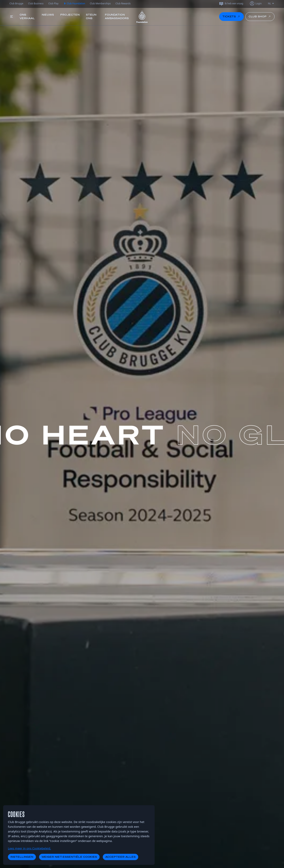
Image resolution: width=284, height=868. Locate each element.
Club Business (36, 3)
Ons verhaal (27, 16)
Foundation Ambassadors (117, 16)
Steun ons (91, 16)
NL (271, 3)
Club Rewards (123, 3)
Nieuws (48, 15)
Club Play (53, 3)
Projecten (70, 15)
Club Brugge (16, 3)
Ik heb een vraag (231, 4)
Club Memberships (100, 3)
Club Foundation (74, 4)
